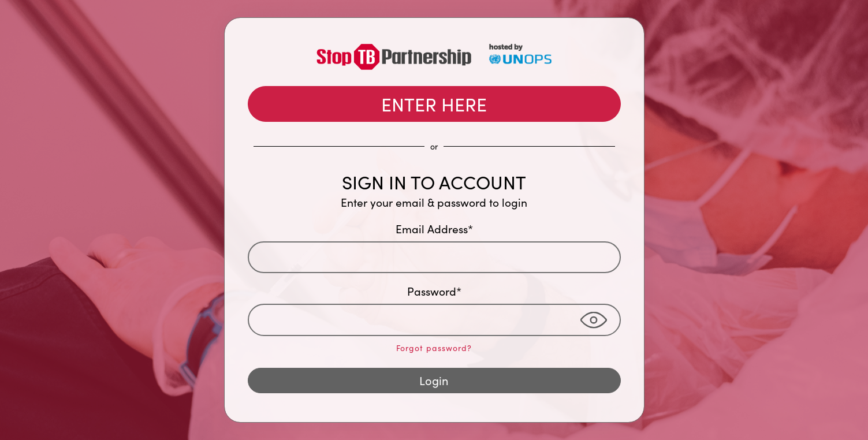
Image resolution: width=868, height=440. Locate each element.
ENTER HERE (434, 104)
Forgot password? (434, 348)
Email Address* (434, 229)
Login (434, 380)
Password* (434, 291)
